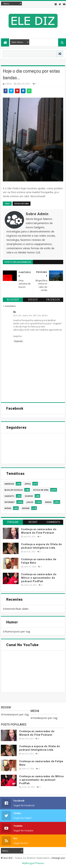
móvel (8, 508)
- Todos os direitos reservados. (32, 858)
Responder (18, 341)
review (26, 508)
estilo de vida (22, 204)
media (48, 502)
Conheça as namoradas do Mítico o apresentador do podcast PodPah (39, 578)
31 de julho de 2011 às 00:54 (31, 316)
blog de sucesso (14, 490)
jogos (30, 502)
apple (28, 484)
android (9, 484)
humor (29, 496)
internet (10, 502)
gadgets (9, 496)
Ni (15, 312)
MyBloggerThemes (33, 863)
